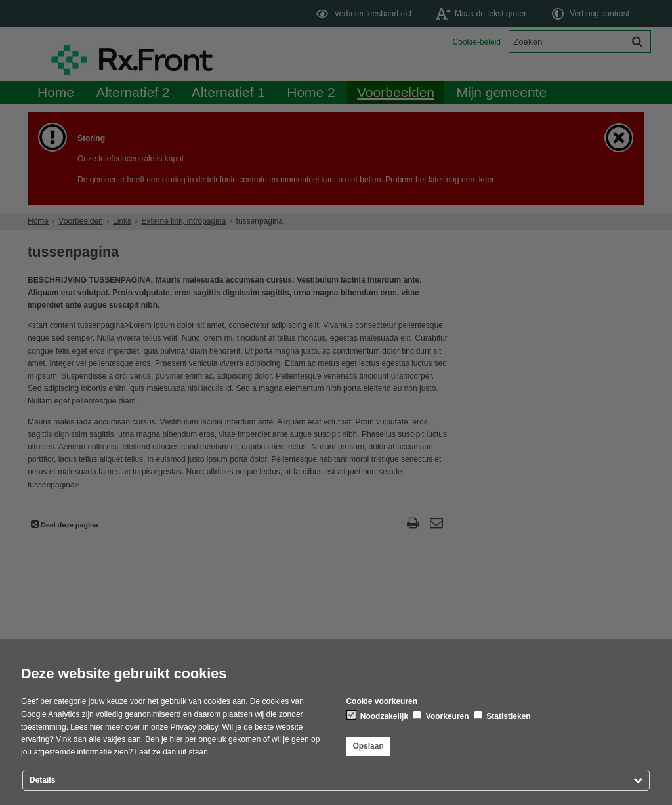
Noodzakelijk (378, 716)
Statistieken (502, 716)
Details (42, 780)
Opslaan (368, 746)
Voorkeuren (441, 716)
